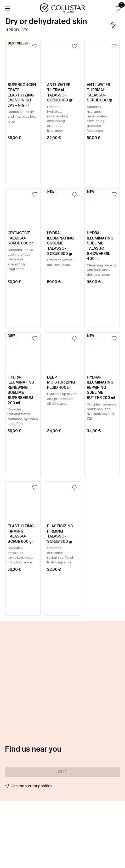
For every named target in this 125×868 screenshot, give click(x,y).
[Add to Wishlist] (35, 46)
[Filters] (113, 25)
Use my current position (32, 786)
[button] (118, 8)
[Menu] (7, 9)
